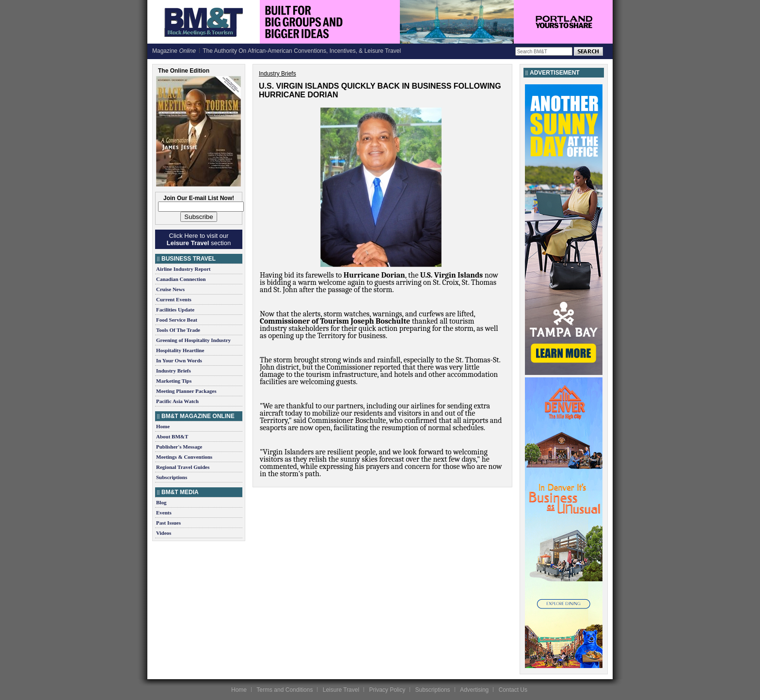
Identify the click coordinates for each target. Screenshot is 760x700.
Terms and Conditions (285, 690)
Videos (164, 533)
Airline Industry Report (183, 269)
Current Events (174, 299)
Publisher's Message (179, 447)
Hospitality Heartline (180, 350)
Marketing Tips (174, 381)
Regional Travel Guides (183, 467)
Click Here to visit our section (199, 239)
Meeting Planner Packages (186, 391)
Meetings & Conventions (184, 457)
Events (164, 513)
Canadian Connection (181, 279)
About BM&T (172, 436)
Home (163, 426)
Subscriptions (172, 477)
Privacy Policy (387, 690)
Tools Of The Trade (178, 330)
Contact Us (513, 690)
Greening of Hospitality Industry (193, 340)
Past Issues (168, 523)
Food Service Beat (177, 320)
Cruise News (170, 289)
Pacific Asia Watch (177, 401)
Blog (161, 502)
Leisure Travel (341, 690)
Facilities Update (175, 310)
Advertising (474, 690)
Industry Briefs (174, 371)
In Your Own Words (179, 360)
